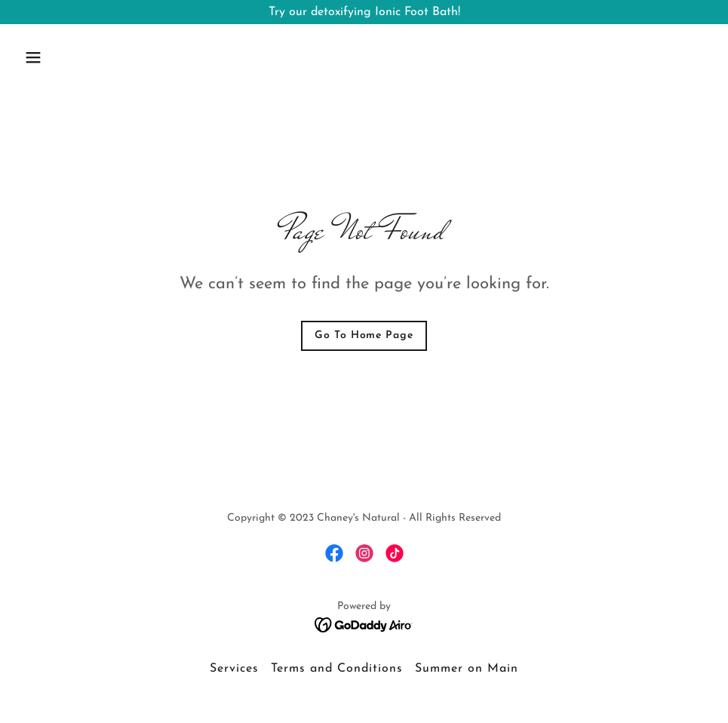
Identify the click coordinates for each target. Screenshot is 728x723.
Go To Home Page (364, 335)
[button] (70, 57)
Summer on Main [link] (467, 669)
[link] (334, 553)
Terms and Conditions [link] (337, 669)
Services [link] (234, 669)
